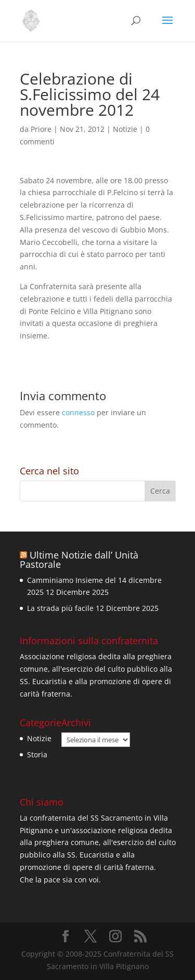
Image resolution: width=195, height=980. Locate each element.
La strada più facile (60, 608)
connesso (78, 412)
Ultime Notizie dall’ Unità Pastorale (79, 560)
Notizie (125, 129)
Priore (41, 129)
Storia (37, 754)
